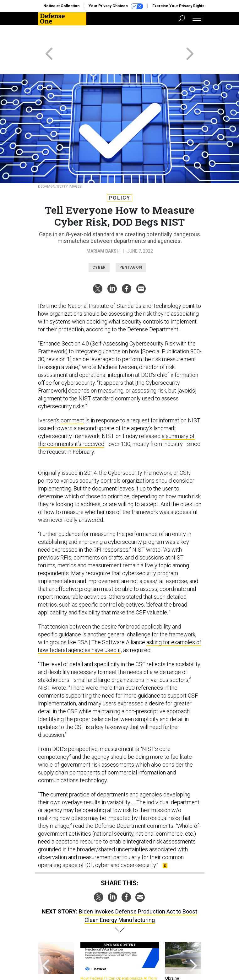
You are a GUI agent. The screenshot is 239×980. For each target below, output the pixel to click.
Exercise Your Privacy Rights (178, 6)
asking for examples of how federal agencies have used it (120, 624)
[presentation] (46, 942)
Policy (119, 175)
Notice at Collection (61, 6)
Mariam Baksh (103, 228)
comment (72, 398)
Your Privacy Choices (116, 6)
